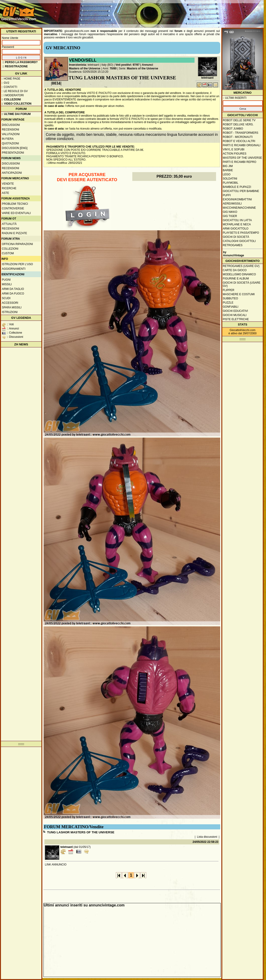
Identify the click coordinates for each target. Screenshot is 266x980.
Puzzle (228, 303)
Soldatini (230, 179)
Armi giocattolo (236, 229)
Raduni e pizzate (14, 233)
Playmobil (230, 183)
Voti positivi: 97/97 (127, 65)
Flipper (229, 290)
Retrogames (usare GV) (241, 266)
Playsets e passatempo (241, 233)
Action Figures (235, 154)
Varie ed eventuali (16, 213)
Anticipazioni (12, 173)
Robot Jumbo (233, 129)
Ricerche (9, 188)
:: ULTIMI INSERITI (235, 98)
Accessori (10, 303)
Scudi (6, 298)
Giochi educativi (235, 311)
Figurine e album (236, 279)
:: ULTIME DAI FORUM (16, 114)
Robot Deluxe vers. (238, 124)
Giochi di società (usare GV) (242, 284)
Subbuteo (230, 298)
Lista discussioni (207, 837)
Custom (8, 253)
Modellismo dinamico (239, 274)
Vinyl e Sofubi (234, 149)
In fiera (8, 139)
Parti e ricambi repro (240, 162)
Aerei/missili (232, 204)
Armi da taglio (13, 289)
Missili (7, 284)
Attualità (9, 224)
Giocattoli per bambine (241, 191)
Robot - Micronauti (238, 137)
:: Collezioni (11, 99)
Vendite (8, 184)
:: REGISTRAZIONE (15, 66)
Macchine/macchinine (239, 208)
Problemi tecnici (15, 204)
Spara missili (12, 307)
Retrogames (233, 245)
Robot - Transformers (241, 133)
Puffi (227, 195)
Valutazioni (11, 134)
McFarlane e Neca (237, 224)
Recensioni (11, 130)
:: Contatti (9, 87)
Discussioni (11, 125)
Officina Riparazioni (17, 244)
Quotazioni (10, 143)
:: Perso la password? (20, 62)
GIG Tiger (230, 216)
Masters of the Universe (85, 68)
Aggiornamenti (14, 269)
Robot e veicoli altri (239, 141)
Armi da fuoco (13, 294)
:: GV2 (5, 83)
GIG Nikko (230, 212)
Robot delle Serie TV (239, 120)
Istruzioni (10, 312)
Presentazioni (13, 153)
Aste (5, 193)
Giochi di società (236, 237)
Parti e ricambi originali (242, 145)
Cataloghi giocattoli (239, 241)
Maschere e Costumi (239, 294)
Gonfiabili (230, 307)
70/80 (113, 68)
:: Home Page (11, 79)
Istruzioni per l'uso (17, 264)
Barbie (228, 170)
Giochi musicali (235, 315)
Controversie (13, 208)
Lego (227, 174)
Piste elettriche (236, 319)
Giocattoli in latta (237, 220)
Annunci (148, 65)
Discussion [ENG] (15, 148)
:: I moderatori (13, 95)
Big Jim (228, 166)
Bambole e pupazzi (237, 187)
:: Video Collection (16, 104)
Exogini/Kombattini (237, 199)
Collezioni (10, 249)
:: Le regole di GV (15, 91)
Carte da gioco (235, 270)
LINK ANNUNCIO (56, 865)
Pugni (6, 280)
